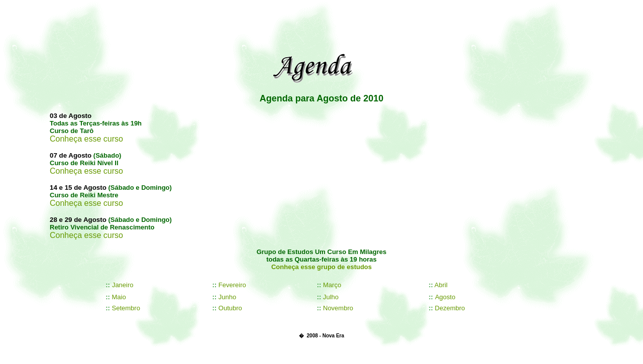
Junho (227, 297)
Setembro (126, 308)
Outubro (230, 308)
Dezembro (450, 308)
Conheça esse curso (86, 139)
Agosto (445, 297)
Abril (441, 285)
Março (332, 285)
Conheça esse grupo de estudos (321, 267)
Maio (119, 297)
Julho (331, 297)
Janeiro (123, 285)
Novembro (338, 308)
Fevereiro (232, 285)
